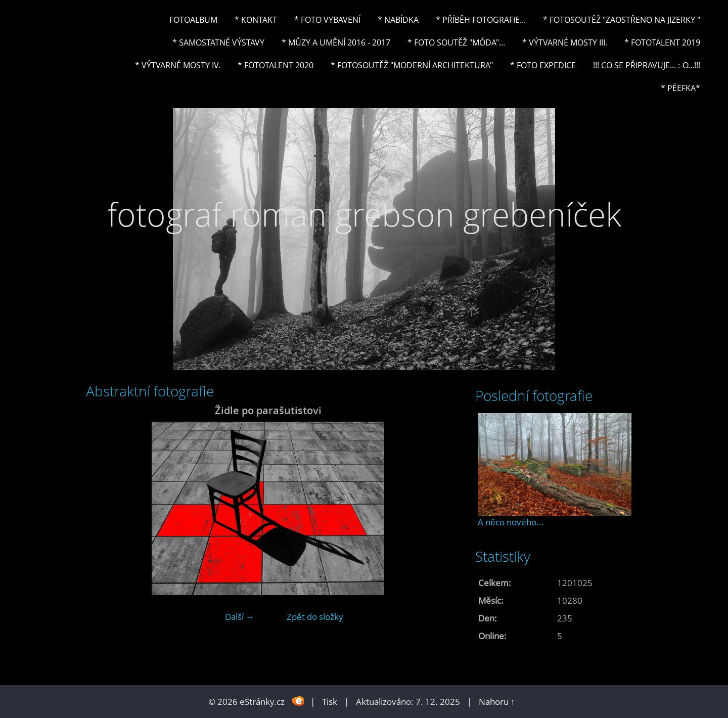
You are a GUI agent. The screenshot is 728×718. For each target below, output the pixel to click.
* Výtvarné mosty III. (565, 42)
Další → (240, 617)
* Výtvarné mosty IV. (178, 65)
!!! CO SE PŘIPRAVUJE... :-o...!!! (647, 65)
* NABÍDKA (398, 20)
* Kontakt (256, 20)
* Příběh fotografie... (481, 20)
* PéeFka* (680, 88)
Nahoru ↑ (497, 702)
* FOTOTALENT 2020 (276, 65)
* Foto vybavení (327, 20)
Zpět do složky (315, 617)
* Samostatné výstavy (218, 42)
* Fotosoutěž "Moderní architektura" (412, 65)
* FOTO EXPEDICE (543, 65)
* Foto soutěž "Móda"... (456, 42)
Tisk (330, 702)
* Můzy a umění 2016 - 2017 (336, 42)
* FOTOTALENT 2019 (662, 42)
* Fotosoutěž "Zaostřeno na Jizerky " (622, 20)
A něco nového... (511, 522)
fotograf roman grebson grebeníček (364, 214)
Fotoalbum (193, 20)
